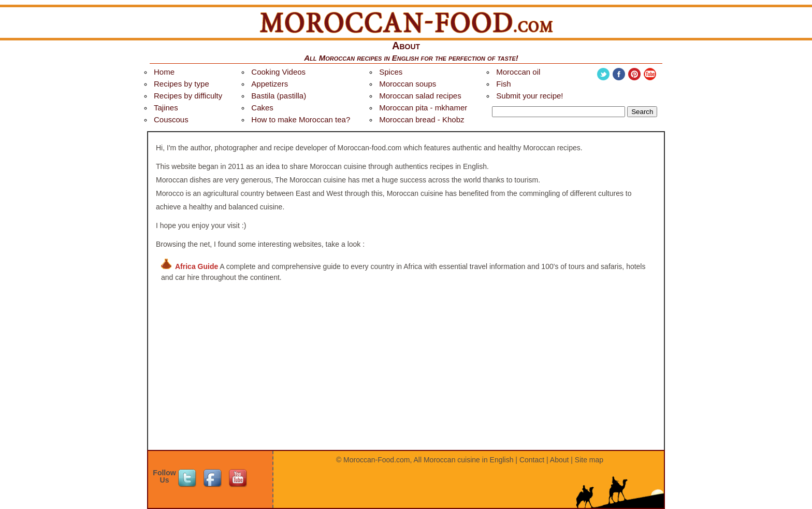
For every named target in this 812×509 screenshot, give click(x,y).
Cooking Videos (278, 72)
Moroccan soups (408, 84)
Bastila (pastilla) (279, 96)
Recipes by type (182, 84)
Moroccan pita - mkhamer (423, 108)
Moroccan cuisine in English (469, 460)
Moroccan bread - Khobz (422, 119)
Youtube (650, 74)
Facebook (619, 74)
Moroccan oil (518, 72)
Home (164, 72)
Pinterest (634, 74)
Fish (503, 84)
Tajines (166, 108)
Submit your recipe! (530, 96)
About (560, 460)
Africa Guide (197, 266)
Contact (532, 460)
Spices (391, 72)
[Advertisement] (406, 376)
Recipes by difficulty (188, 96)
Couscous (171, 119)
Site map (589, 460)
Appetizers (270, 84)
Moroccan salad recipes (420, 96)
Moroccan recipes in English (369, 58)
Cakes (262, 108)
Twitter (603, 74)
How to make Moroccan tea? (301, 119)
